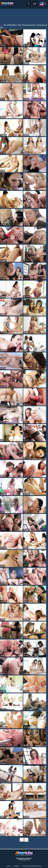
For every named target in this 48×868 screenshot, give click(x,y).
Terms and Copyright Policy (32, 866)
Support (16, 866)
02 (26, 840)
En (43, 4)
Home (9, 866)
